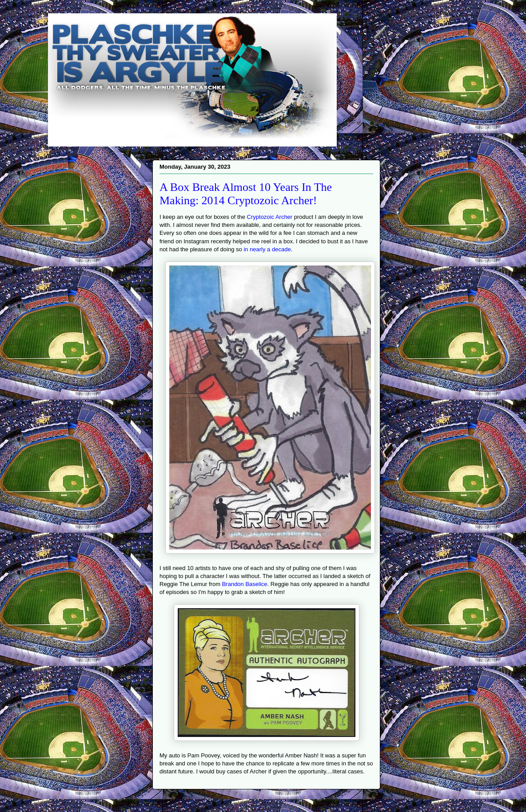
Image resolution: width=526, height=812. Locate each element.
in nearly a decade (267, 249)
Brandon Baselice (245, 584)
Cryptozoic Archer (270, 217)
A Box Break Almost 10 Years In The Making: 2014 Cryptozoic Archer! (246, 194)
